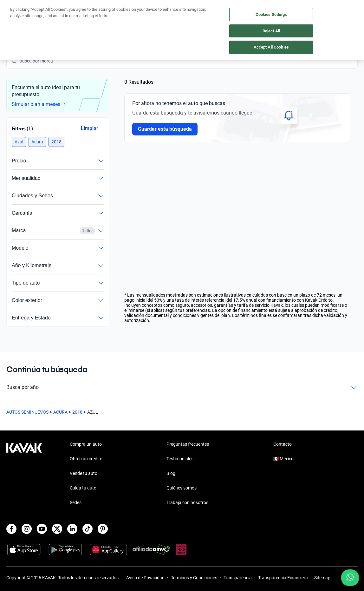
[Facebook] (11, 529)
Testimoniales (180, 459)
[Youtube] (42, 529)
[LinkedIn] (72, 529)
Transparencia (238, 578)
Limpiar (90, 128)
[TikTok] (88, 529)
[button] (19, 142)
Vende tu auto (84, 473)
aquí (231, 5)
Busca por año (182, 387)
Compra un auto (86, 444)
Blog (171, 473)
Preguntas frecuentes (188, 444)
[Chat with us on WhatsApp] (350, 578)
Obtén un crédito (86, 459)
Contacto (283, 444)
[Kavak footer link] (24, 474)
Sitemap (322, 578)
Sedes (76, 502)
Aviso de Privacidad (145, 578)
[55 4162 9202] (328, 19)
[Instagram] (27, 529)
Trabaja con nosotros (187, 502)
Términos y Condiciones (194, 578)
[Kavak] (15, 19)
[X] (57, 529)
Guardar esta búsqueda (165, 129)
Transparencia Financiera (283, 578)
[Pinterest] (103, 529)
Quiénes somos (182, 488)
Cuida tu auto (83, 488)
